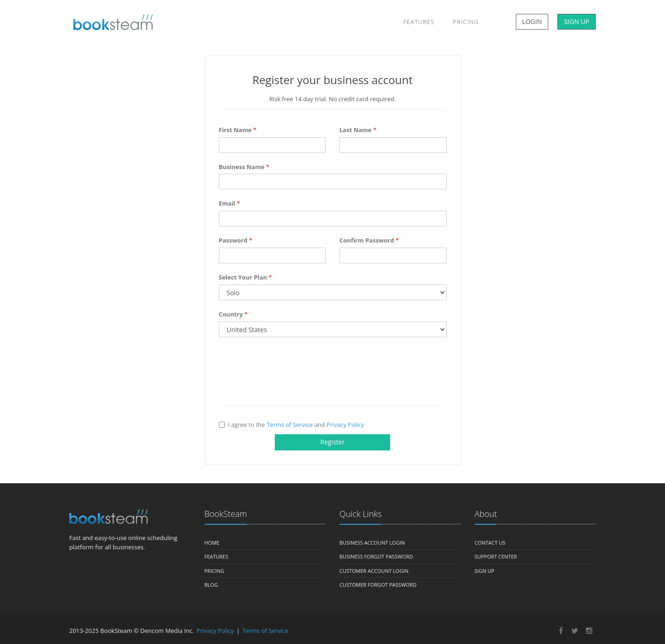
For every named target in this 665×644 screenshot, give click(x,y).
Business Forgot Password (376, 556)
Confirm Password (369, 240)
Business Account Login (372, 543)
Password (236, 240)
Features (419, 22)
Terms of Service (290, 425)
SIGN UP (577, 21)
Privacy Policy (345, 425)
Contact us (490, 543)
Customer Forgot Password (378, 585)
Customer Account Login (374, 571)
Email (230, 203)
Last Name (358, 130)
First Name (238, 130)
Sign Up (485, 571)
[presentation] (289, 374)
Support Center (496, 556)
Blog (211, 585)
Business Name (244, 167)
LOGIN (532, 21)
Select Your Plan (245, 277)
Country (233, 314)
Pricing (466, 22)
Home (212, 543)
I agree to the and (292, 425)
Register (333, 442)
